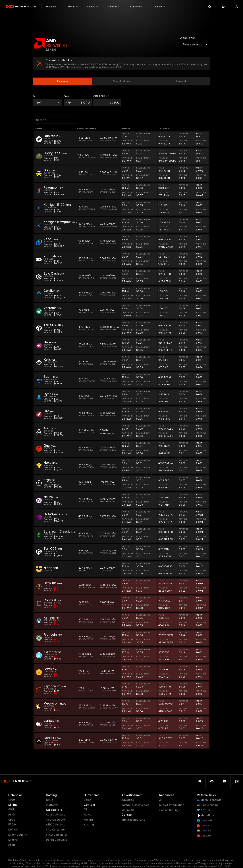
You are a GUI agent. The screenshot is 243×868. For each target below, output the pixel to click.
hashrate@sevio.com (135, 805)
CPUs (12, 820)
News (87, 815)
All (85, 810)
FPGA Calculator (57, 835)
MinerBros (205, 815)
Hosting (89, 825)
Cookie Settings (170, 810)
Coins (87, 800)
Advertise (128, 800)
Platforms (52, 805)
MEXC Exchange (209, 800)
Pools (12, 845)
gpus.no (204, 826)
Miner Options (18, 835)
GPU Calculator (56, 820)
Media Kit (128, 810)
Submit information (172, 805)
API (161, 800)
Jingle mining (208, 805)
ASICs (12, 815)
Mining (88, 820)
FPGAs (13, 825)
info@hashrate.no (133, 820)
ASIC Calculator (56, 825)
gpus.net (205, 820)
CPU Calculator (56, 830)
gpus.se (204, 831)
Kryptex (204, 810)
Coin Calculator (56, 815)
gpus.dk (204, 836)
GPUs (12, 800)
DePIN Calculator (57, 840)
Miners (13, 840)
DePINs (13, 830)
